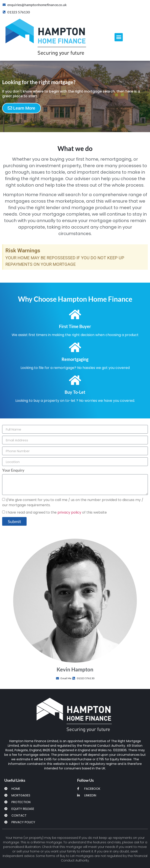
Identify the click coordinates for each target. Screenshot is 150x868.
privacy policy (69, 512)
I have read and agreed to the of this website (56, 512)
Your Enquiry (13, 470)
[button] (119, 37)
